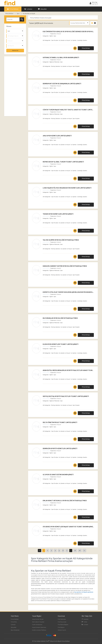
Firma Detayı (86, 48)
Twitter (84, 622)
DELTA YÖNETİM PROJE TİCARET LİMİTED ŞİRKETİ (60, 422)
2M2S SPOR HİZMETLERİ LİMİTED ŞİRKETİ (57, 136)
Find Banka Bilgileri (63, 624)
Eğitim (51, 36)
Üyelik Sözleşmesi (37, 624)
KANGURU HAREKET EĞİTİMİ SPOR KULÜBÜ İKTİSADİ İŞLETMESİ (65, 266)
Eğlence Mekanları (55, 62)
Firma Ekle (14, 622)
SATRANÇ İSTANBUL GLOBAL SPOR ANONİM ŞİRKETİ (61, 57)
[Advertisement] (15, 86)
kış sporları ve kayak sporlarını (84, 592)
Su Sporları (74, 40)
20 (80, 550)
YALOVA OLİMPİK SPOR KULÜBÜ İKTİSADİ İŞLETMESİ (61, 240)
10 (75, 550)
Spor (55, 36)
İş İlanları (28, 9)
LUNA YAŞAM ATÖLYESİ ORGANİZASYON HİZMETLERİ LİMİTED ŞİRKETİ (67, 188)
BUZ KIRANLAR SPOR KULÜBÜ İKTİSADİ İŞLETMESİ (60, 318)
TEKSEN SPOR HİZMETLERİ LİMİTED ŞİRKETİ (58, 214)
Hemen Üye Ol (62, 630)
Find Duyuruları (62, 622)
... (71, 550)
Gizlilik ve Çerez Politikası (39, 630)
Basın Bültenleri (15, 630)
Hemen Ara (15, 50)
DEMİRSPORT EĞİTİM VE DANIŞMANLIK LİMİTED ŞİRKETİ (62, 84)
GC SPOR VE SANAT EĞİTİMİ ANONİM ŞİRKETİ (58, 475)
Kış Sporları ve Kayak (64, 40)
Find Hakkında (62, 619)
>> (84, 550)
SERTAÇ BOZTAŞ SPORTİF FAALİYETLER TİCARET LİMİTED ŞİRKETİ (66, 396)
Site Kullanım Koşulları (38, 622)
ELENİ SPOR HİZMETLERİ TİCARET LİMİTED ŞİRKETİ (61, 344)
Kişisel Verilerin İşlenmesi (39, 627)
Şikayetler (42, 9)
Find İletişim (61, 627)
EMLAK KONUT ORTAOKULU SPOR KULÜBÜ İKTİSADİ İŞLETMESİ (65, 501)
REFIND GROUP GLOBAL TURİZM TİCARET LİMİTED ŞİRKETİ (63, 162)
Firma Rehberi (13, 9)
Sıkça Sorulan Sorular (38, 619)
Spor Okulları (55, 40)
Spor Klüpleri (76, 66)
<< (40, 550)
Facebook (85, 619)
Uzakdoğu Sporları (82, 40)
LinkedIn (85, 624)
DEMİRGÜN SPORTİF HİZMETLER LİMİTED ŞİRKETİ (60, 448)
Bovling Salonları (56, 66)
